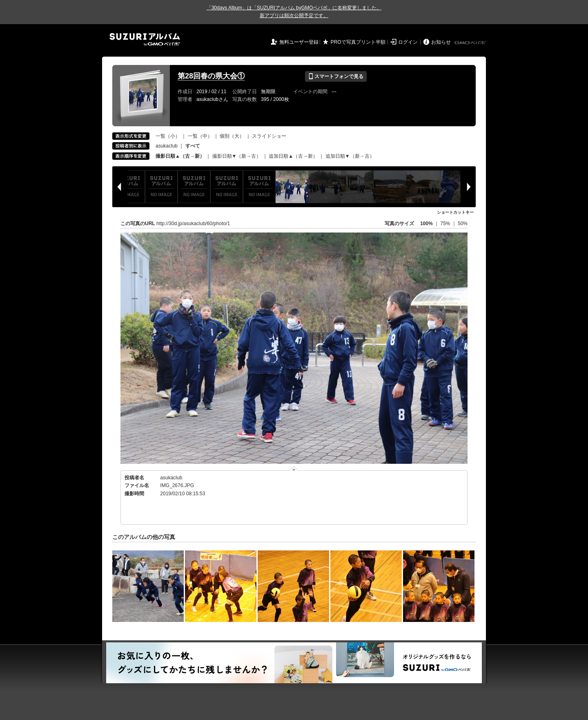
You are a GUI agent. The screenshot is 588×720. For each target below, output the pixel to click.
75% (446, 224)
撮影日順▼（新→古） (237, 156)
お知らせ (441, 42)
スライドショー (269, 136)
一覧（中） (200, 136)
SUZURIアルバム (145, 39)
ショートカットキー (455, 212)
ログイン (408, 42)
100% (427, 224)
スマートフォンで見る (336, 76)
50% (463, 224)
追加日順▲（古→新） (293, 156)
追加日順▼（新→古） (350, 156)
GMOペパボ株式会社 (471, 43)
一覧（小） (168, 136)
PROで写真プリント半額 (358, 42)
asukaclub (167, 146)
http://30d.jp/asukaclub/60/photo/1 (193, 224)
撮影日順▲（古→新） (180, 156)
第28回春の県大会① (211, 76)
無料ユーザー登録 (299, 42)
